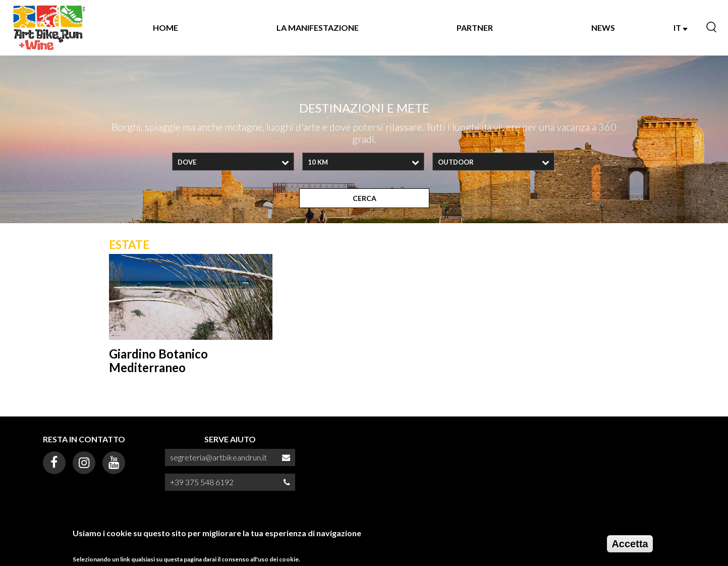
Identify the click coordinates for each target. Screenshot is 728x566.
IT (681, 28)
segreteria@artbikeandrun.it (218, 457)
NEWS (603, 28)
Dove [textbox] (187, 162)
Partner (475, 28)
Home (165, 28)
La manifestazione (318, 28)
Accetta (630, 544)
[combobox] (233, 162)
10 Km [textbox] (318, 162)
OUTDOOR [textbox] (456, 162)
